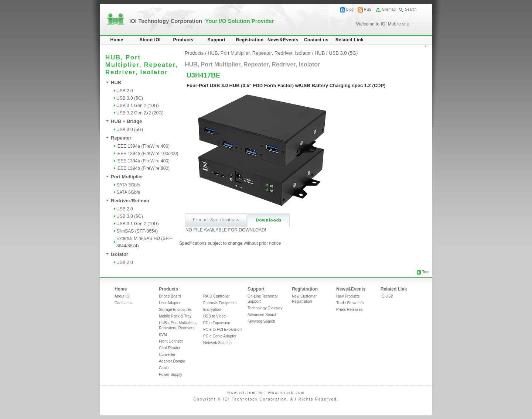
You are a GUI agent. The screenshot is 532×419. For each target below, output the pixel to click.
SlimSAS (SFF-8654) (137, 231)
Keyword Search (261, 321)
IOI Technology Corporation (202, 21)
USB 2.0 (125, 91)
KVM (163, 335)
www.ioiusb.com (286, 393)
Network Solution (217, 343)
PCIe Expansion (217, 323)
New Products (348, 296)
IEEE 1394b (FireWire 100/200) (147, 154)
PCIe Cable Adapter (220, 336)
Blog (350, 9)
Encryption (212, 310)
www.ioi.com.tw (245, 393)
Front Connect (171, 341)
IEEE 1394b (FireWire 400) (143, 161)
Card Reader (170, 348)
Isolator (120, 254)
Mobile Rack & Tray (175, 316)
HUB (116, 83)
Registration (250, 40)
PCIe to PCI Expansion (222, 329)
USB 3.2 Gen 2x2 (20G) (140, 113)
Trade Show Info (350, 303)
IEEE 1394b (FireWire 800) (143, 168)
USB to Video (214, 316)
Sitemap (389, 9)
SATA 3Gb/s (128, 185)
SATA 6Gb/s (128, 192)
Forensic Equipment (220, 303)
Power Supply (170, 375)
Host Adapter (170, 303)
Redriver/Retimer (130, 201)
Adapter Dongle (172, 361)
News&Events (283, 40)
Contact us (316, 40)
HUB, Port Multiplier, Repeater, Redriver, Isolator (259, 53)
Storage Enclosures (175, 310)
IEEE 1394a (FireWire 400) (143, 146)
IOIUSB (387, 296)
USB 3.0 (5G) (130, 98)
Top (425, 272)
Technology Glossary (265, 308)
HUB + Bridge (126, 121)
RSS (368, 9)
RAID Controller (216, 296)
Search (411, 9)
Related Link (349, 40)
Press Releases (349, 310)
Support (217, 40)
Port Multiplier (127, 177)
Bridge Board (170, 296)
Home (117, 40)
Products (183, 40)
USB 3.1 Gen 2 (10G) (138, 106)
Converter (167, 355)
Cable (164, 368)
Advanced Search (262, 315)
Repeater (121, 138)
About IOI (150, 40)
